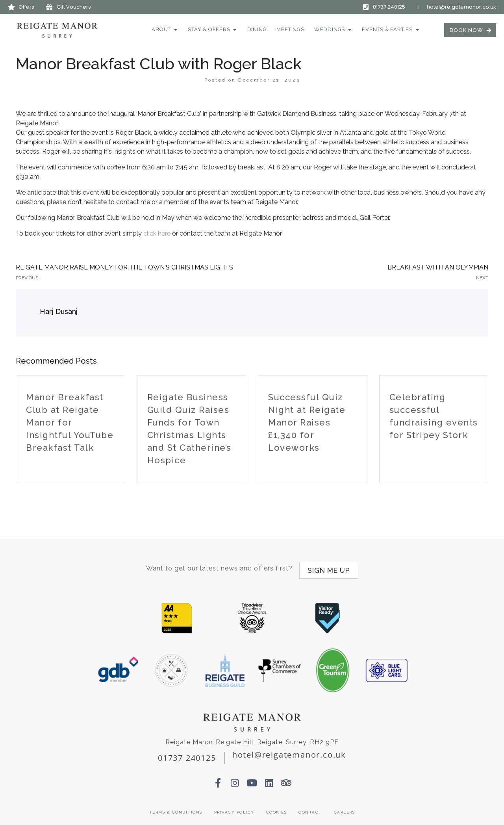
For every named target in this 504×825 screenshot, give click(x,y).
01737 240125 (187, 754)
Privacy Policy (234, 808)
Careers (345, 808)
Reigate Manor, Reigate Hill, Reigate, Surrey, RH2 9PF (252, 738)
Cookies (277, 808)
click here (157, 233)
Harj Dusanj (59, 311)
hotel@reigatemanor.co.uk (289, 751)
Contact (310, 808)
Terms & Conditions (176, 808)
